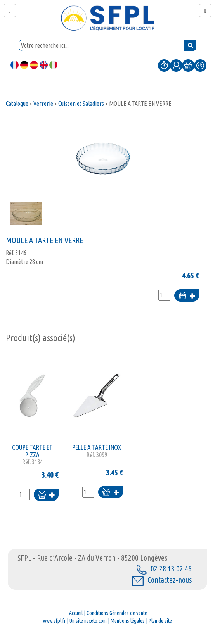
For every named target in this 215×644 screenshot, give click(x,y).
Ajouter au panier (187, 296)
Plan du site (160, 621)
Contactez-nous (162, 580)
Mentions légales (128, 621)
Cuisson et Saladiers (81, 104)
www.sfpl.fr (54, 621)
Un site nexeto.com (88, 621)
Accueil (76, 613)
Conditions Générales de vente (117, 613)
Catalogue (17, 104)
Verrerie (43, 104)
